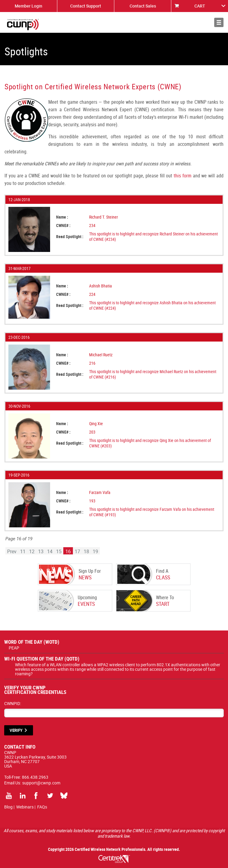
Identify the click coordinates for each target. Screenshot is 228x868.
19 (95, 551)
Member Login (28, 6)
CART (200, 6)
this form (183, 176)
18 (86, 551)
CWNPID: (13, 703)
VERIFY (16, 730)
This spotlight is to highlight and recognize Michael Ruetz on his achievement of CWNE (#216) (153, 374)
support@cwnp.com (41, 783)
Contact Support (86, 6)
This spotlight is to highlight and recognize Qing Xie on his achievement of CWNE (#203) (150, 443)
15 (59, 551)
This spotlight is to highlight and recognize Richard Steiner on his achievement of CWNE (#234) (153, 236)
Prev (12, 551)
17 (77, 551)
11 (23, 551)
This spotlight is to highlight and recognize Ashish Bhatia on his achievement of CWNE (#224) (152, 305)
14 (50, 551)
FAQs (42, 807)
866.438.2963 (35, 777)
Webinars (25, 807)
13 (41, 551)
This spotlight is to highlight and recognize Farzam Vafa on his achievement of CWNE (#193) (152, 512)
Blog (8, 807)
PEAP (14, 648)
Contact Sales (143, 6)
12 (32, 551)
